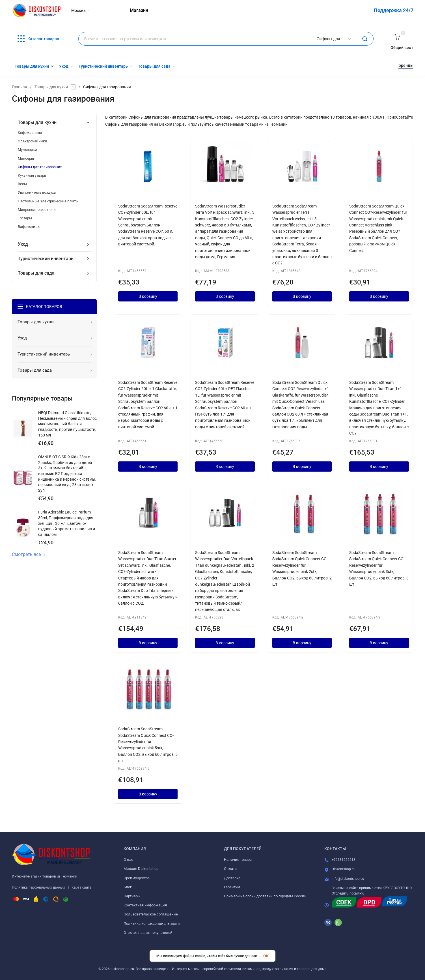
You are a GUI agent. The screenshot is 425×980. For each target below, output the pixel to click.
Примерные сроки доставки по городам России (265, 896)
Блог (128, 887)
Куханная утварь (32, 175)
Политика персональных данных (38, 887)
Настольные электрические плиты (48, 201)
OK (266, 956)
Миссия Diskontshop (141, 869)
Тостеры (25, 218)
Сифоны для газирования (40, 167)
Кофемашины (30, 133)
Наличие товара (238, 860)
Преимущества (137, 878)
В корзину (148, 296)
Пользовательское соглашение (151, 914)
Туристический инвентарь (46, 259)
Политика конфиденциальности (152, 924)
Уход (23, 244)
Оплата (230, 869)
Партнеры (132, 896)
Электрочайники (33, 141)
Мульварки (27, 150)
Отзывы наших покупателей (148, 933)
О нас (128, 860)
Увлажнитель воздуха (37, 192)
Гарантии (232, 887)
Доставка (232, 878)
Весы (22, 184)
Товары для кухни (51, 87)
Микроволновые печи (37, 210)
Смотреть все (29, 555)
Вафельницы (29, 227)
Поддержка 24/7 (394, 10)
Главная (20, 87)
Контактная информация (145, 905)
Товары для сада (36, 273)
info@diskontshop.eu (348, 879)
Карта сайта (82, 887)
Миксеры (26, 158)
